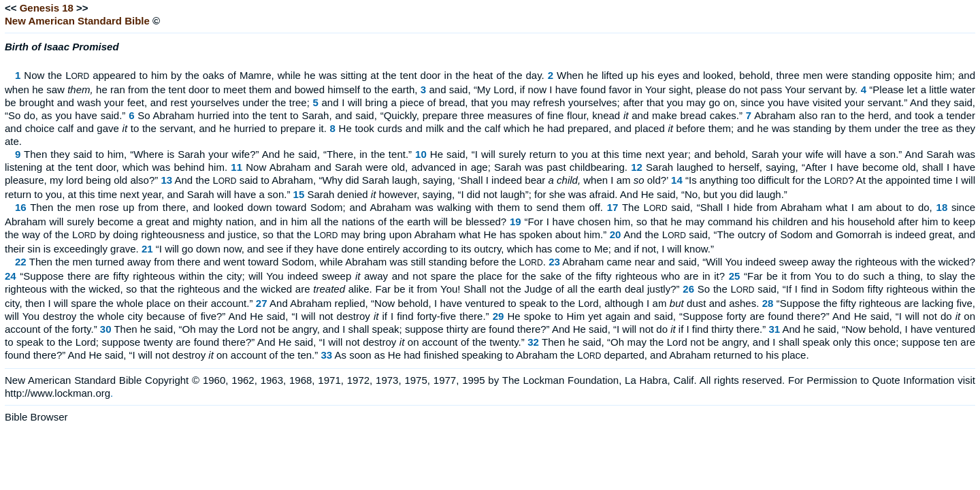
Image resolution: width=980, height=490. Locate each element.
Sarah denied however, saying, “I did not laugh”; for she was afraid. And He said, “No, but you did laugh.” (547, 194)
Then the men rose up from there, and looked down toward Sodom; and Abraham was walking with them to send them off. (316, 207)
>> (82, 8)
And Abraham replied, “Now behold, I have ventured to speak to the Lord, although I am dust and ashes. (514, 303)
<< (11, 8)
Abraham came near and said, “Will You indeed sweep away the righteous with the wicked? (769, 262)
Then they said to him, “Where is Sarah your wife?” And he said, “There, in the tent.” (218, 154)
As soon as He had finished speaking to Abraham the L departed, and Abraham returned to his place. (571, 355)
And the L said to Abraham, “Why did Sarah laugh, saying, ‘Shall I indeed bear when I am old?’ (422, 180)
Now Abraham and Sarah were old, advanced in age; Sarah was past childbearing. (437, 167)
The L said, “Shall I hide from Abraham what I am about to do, (777, 207)
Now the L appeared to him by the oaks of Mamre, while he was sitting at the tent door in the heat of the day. (284, 75)
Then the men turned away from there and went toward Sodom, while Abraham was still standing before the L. (288, 262)
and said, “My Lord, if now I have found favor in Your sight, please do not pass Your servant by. (644, 89)
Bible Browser (36, 417)
